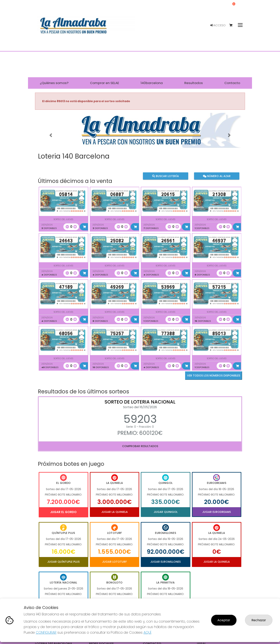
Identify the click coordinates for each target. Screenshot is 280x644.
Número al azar (217, 176)
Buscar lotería (166, 176)
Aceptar (224, 620)
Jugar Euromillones (165, 562)
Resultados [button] (194, 83)
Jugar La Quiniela (115, 512)
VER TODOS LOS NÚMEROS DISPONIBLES (214, 376)
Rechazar (259, 620)
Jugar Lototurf (114, 562)
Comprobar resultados (140, 446)
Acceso (218, 25)
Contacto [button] (232, 83)
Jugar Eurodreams (217, 512)
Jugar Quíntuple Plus (63, 562)
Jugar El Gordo (63, 512)
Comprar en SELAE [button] (105, 83)
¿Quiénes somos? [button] (54, 83)
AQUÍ (147, 632)
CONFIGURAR (46, 632)
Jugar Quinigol (166, 512)
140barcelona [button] (152, 83)
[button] (51, 135)
